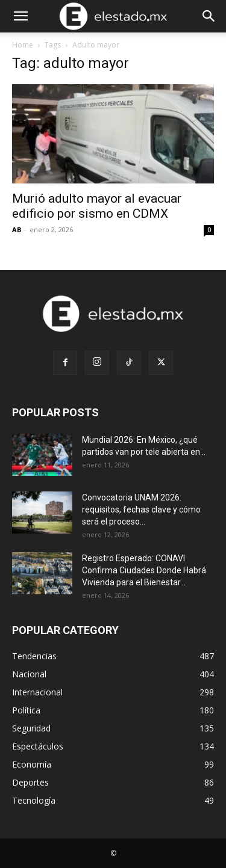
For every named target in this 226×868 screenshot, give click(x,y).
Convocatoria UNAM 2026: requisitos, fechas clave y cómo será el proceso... (141, 509)
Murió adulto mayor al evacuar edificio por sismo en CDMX (97, 206)
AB (17, 229)
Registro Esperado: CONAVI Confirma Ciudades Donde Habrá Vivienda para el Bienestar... (144, 570)
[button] (20, 16)
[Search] (209, 16)
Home (23, 45)
